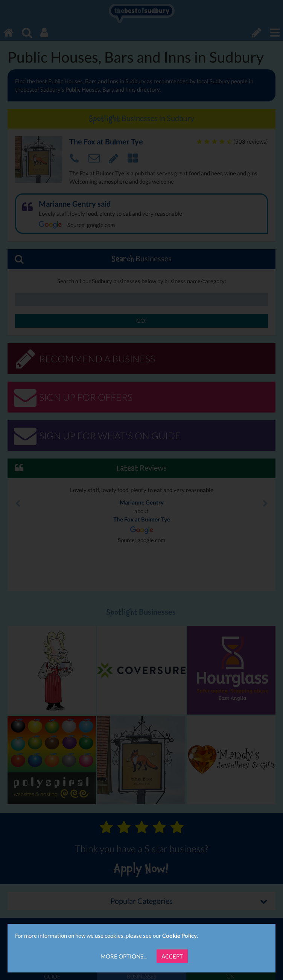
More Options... (124, 956)
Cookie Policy (180, 936)
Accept (172, 956)
